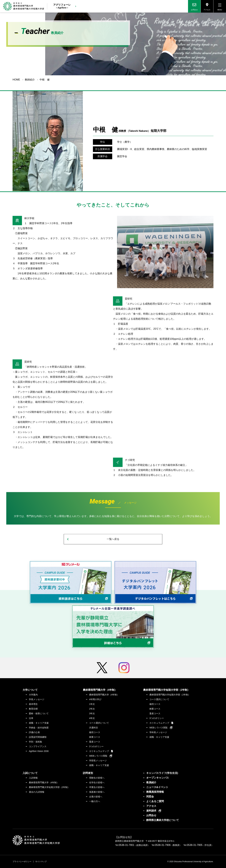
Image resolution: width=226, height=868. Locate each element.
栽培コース (95, 732)
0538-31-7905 (195, 845)
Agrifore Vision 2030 (39, 751)
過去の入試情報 (37, 792)
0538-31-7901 (126, 845)
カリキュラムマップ (99, 751)
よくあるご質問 (155, 801)
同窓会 (150, 797)
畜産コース (95, 742)
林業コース (95, 737)
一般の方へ (95, 801)
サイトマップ (41, 862)
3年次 (92, 713)
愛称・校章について (39, 713)
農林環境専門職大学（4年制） (104, 695)
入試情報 (33, 778)
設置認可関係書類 (38, 737)
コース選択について (99, 723)
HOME (16, 80)
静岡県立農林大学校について (163, 820)
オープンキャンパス (158, 778)
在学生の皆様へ (97, 783)
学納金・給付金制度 (39, 728)
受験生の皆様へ (97, 778)
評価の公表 (34, 732)
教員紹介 (151, 782)
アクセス (151, 806)
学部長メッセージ (98, 761)
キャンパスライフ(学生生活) (162, 773)
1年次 (92, 704)
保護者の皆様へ (97, 792)
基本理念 (33, 704)
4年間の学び (95, 699)
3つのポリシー (96, 746)
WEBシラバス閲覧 (98, 756)
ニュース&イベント (157, 787)
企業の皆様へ (96, 797)
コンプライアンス (38, 746)
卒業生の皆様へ (97, 787)
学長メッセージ (37, 699)
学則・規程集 (35, 742)
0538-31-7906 (163, 845)
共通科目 (94, 728)
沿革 (31, 718)
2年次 (92, 709)
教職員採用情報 (155, 792)
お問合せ (151, 815)
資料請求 (151, 811)
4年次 (92, 718)
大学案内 (33, 695)
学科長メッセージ (158, 732)
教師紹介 (30, 80)
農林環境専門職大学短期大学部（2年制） (170, 695)
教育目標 (33, 709)
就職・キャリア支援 (39, 723)
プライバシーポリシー (22, 862)
